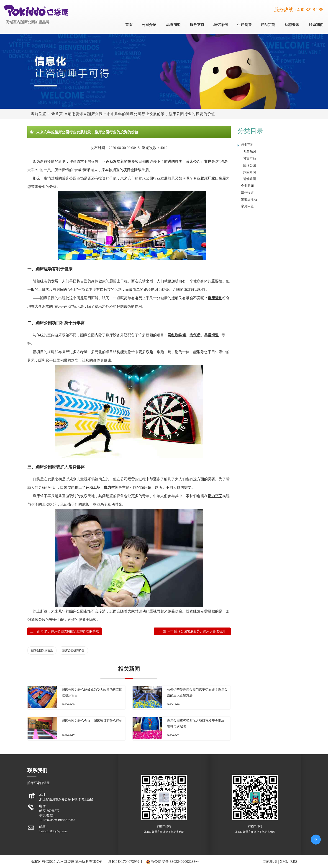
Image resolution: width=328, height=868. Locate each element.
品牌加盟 (173, 25)
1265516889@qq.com (53, 831)
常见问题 (247, 206)
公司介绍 (149, 25)
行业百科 (247, 145)
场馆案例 (221, 25)
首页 (129, 25)
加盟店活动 (249, 199)
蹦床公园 (95, 114)
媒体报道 (247, 193)
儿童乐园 (250, 152)
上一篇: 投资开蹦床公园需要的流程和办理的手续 (65, 631)
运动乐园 (250, 179)
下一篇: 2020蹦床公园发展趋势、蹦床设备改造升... (192, 631)
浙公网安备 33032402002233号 (175, 862)
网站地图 (270, 862)
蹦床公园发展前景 (42, 650)
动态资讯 (292, 25)
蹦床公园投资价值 (73, 650)
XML (284, 862)
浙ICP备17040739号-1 (125, 862)
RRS (294, 862)
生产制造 (244, 25)
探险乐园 (250, 172)
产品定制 (268, 25)
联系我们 (316, 25)
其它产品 (250, 158)
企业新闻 (247, 186)
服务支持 (197, 25)
